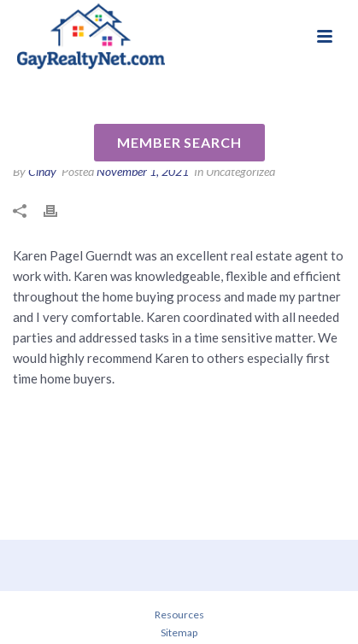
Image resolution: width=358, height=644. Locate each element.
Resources (179, 615)
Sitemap (179, 632)
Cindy (42, 171)
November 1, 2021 (143, 171)
